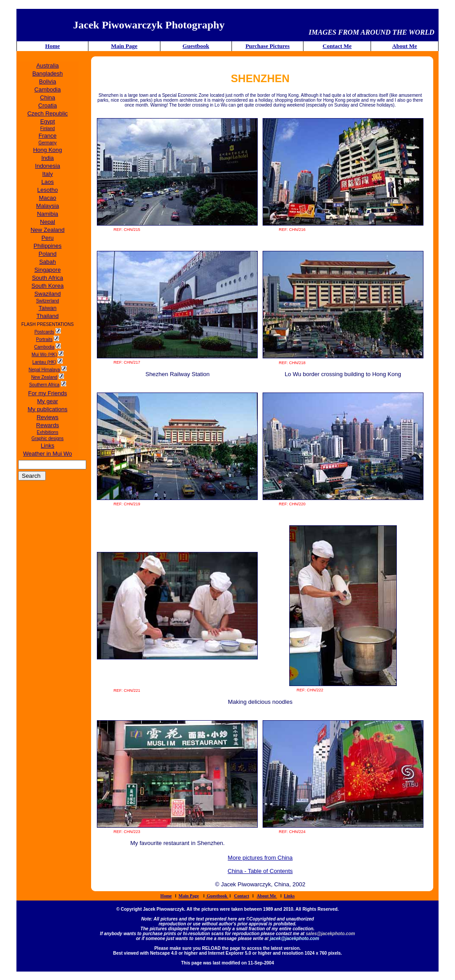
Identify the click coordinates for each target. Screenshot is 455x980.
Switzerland (48, 301)
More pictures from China (260, 858)
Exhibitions (48, 432)
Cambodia (44, 347)
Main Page (124, 46)
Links (289, 896)
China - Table (245, 871)
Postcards (44, 332)
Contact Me (337, 46)
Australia (48, 65)
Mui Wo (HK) (44, 355)
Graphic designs (48, 438)
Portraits (44, 339)
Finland (48, 129)
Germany (47, 143)
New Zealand (44, 377)
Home (53, 46)
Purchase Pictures (267, 46)
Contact (242, 896)
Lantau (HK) (44, 362)
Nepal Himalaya (44, 370)
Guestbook (196, 46)
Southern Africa (44, 385)
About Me (405, 46)
